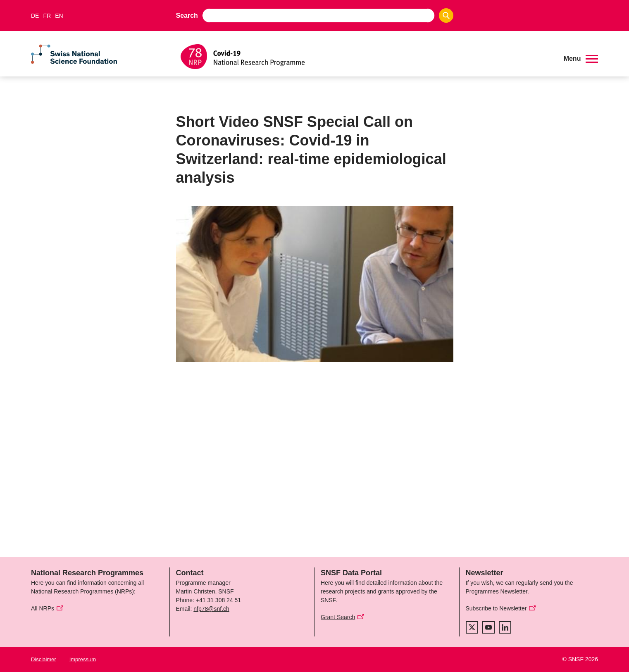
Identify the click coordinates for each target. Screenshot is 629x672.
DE (35, 16)
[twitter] (472, 627)
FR (47, 16)
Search (187, 15)
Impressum (83, 659)
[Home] (366, 57)
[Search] (446, 15)
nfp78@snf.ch (211, 609)
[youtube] (488, 627)
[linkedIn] (505, 627)
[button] (581, 59)
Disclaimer (44, 659)
